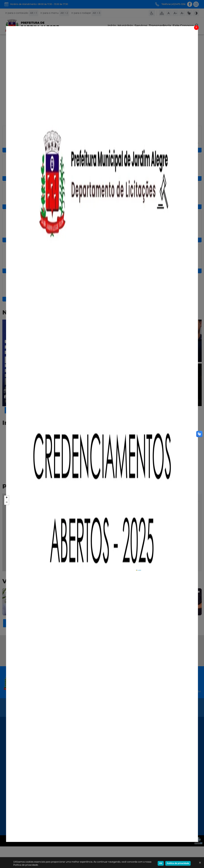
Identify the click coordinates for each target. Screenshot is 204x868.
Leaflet (139, 592)
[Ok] (199, 863)
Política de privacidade (178, 863)
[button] (7, 519)
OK (161, 863)
